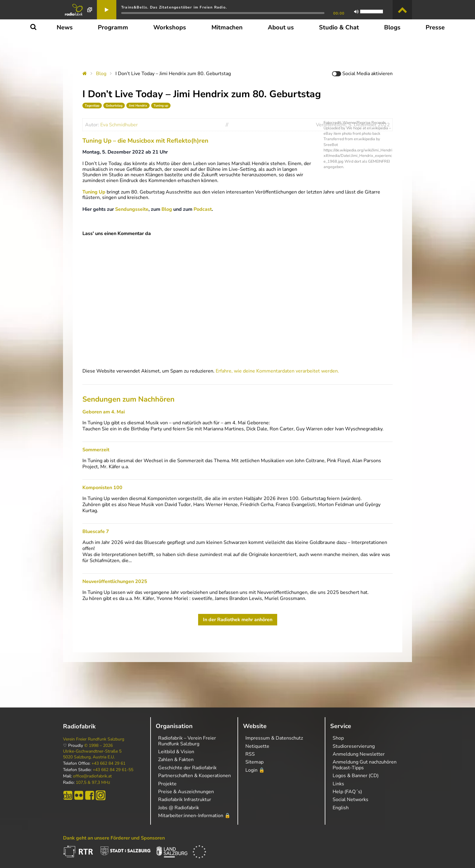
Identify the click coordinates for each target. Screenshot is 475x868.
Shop (338, 738)
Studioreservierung (354, 746)
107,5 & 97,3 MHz (93, 783)
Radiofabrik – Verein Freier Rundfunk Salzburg (187, 741)
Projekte (167, 784)
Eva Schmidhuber (119, 125)
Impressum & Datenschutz (274, 738)
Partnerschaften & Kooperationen (194, 776)
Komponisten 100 (102, 488)
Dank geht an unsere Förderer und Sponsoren (114, 838)
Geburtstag (114, 106)
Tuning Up (94, 192)
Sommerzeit (96, 450)
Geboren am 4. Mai (104, 412)
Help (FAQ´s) (347, 792)
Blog (101, 74)
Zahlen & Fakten (176, 760)
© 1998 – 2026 (98, 746)
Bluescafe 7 (96, 532)
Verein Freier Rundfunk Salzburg (94, 739)
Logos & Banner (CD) (356, 776)
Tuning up (161, 106)
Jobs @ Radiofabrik (179, 808)
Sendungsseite (132, 209)
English (341, 808)
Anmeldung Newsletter (359, 754)
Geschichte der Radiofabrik (187, 768)
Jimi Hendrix (138, 106)
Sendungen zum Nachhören (128, 399)
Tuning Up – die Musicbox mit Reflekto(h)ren (145, 141)
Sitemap (254, 762)
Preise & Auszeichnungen (186, 792)
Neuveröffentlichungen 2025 (115, 581)
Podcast (203, 209)
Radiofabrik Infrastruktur (185, 800)
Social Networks (350, 800)
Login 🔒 (255, 770)
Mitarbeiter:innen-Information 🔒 (194, 816)
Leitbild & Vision (176, 752)
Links (338, 784)
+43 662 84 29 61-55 (113, 770)
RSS (250, 754)
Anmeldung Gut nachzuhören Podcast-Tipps (365, 765)
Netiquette (257, 746)
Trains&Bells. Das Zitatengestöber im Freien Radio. (174, 7)
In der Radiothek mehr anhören (238, 620)
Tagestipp (92, 106)
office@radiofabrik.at (92, 776)
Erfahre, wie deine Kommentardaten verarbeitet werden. (277, 371)
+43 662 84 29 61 (108, 764)
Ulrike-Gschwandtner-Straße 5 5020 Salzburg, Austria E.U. (92, 754)
